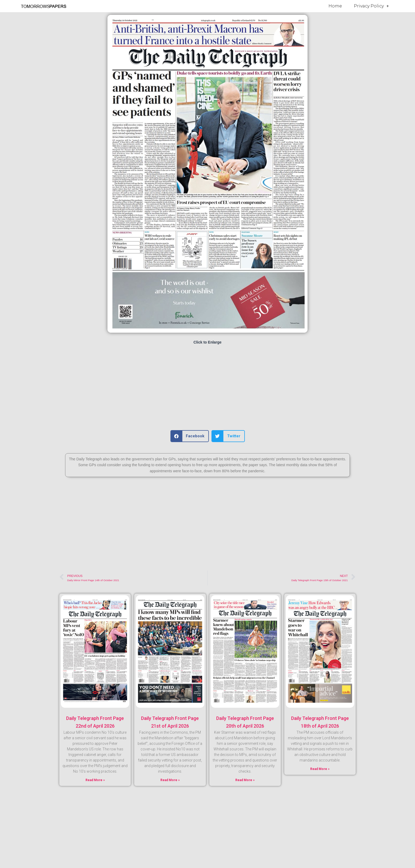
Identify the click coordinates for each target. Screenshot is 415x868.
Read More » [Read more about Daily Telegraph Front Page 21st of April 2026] (170, 780)
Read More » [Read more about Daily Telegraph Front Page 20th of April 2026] (245, 780)
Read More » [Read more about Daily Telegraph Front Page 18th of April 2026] (320, 769)
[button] (190, 436)
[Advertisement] (207, 388)
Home (335, 6)
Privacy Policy (371, 6)
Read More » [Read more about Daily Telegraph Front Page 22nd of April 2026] (95, 780)
